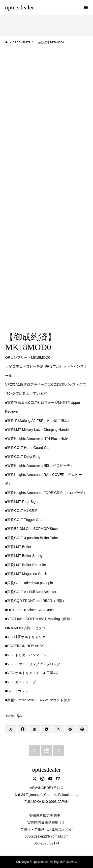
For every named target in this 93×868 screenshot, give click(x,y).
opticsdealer (20, 7)
